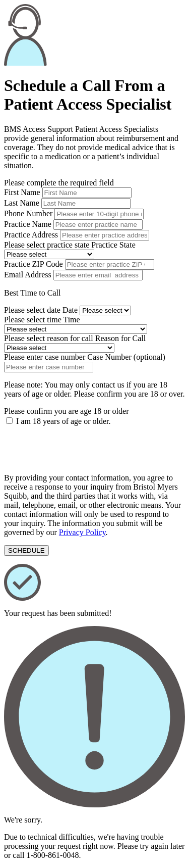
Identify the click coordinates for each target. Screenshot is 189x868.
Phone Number (28, 213)
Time (71, 320)
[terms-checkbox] (9, 421)
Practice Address (31, 235)
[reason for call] (59, 348)
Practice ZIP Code (34, 264)
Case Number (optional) (126, 357)
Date (70, 310)
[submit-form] (26, 550)
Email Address (28, 275)
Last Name (22, 203)
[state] (49, 254)
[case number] (49, 367)
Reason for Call (120, 338)
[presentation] (81, 446)
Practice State (113, 245)
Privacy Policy (82, 532)
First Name (23, 192)
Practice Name (28, 224)
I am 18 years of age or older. (63, 421)
